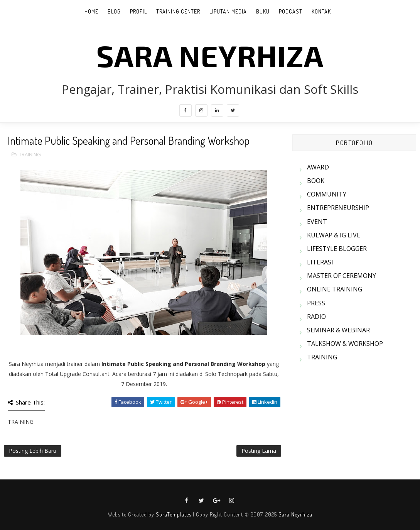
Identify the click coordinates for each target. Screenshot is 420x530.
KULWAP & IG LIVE (334, 235)
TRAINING (30, 154)
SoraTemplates (174, 514)
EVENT (317, 222)
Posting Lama (259, 451)
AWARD (318, 167)
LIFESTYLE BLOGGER (337, 249)
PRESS (316, 303)
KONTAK (321, 11)
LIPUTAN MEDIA (228, 11)
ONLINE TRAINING (335, 289)
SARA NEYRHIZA (210, 55)
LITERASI (320, 262)
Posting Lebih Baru (33, 451)
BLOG (114, 11)
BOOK (316, 181)
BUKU (263, 11)
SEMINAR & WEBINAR (338, 330)
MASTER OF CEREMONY (342, 276)
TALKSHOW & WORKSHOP (345, 344)
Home (91, 11)
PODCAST (291, 11)
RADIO (316, 317)
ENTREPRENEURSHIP (338, 208)
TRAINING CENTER (178, 11)
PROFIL (138, 11)
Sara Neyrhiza (295, 514)
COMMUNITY (327, 194)
